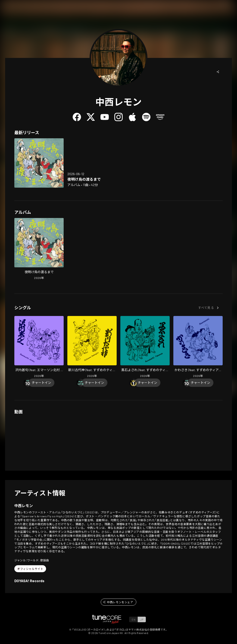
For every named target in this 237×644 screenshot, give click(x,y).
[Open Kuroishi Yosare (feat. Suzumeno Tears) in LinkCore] (145, 347)
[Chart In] (41, 383)
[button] (218, 72)
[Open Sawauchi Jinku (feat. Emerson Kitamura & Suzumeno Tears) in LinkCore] (39, 347)
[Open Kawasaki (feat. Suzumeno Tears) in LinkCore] (198, 347)
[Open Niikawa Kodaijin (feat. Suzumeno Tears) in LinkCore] (92, 347)
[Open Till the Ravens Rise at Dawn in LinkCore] (39, 163)
